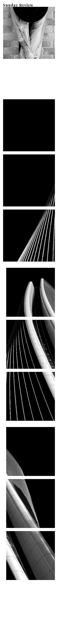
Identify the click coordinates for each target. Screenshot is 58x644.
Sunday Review (18, 5)
